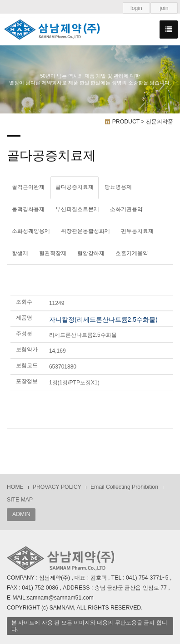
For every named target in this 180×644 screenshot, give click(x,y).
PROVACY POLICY (57, 487)
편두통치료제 (137, 231)
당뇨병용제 (118, 187)
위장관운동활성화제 (85, 231)
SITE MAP (20, 500)
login (136, 8)
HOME (15, 487)
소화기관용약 (126, 209)
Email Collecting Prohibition (124, 487)
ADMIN (21, 514)
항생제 (20, 253)
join (164, 8)
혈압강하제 (91, 253)
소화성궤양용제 (31, 231)
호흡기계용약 (132, 253)
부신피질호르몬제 (77, 209)
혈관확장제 (53, 253)
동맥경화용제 (28, 209)
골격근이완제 (28, 187)
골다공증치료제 (75, 187)
